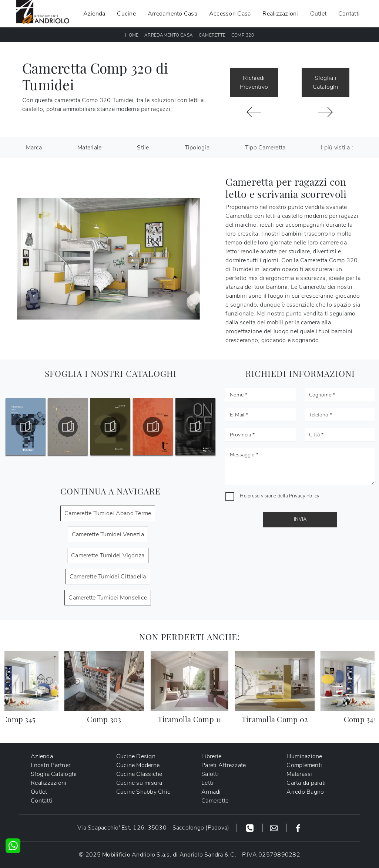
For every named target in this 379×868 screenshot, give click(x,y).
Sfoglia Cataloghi (54, 774)
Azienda (94, 14)
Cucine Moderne (138, 765)
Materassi (299, 774)
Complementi (304, 765)
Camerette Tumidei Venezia (108, 534)
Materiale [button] (89, 148)
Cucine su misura (139, 783)
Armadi (211, 792)
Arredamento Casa (172, 14)
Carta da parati (306, 783)
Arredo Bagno (305, 792)
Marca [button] (34, 148)
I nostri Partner (51, 765)
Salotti (210, 774)
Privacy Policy (304, 496)
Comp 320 (243, 35)
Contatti (349, 14)
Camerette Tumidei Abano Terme (108, 513)
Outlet (318, 14)
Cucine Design (136, 756)
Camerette (212, 35)
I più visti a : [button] (337, 148)
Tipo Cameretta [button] (265, 148)
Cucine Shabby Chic (143, 792)
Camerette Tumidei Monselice (108, 598)
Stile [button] (143, 148)
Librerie (211, 756)
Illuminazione (304, 756)
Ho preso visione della (280, 496)
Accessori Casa (230, 14)
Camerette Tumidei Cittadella (108, 577)
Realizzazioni (280, 14)
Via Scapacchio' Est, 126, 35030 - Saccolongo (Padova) (153, 828)
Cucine (126, 14)
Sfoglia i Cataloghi (326, 82)
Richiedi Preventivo (254, 82)
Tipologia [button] (197, 148)
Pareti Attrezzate (224, 765)
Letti (207, 783)
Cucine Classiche (139, 774)
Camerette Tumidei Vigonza (108, 555)
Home (132, 35)
